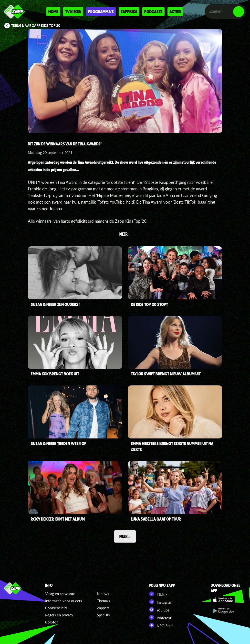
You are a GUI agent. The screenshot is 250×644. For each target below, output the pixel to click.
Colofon (52, 622)
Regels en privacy (59, 615)
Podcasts (153, 11)
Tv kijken (73, 11)
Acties (175, 11)
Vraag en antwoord (60, 594)
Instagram (160, 602)
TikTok (158, 594)
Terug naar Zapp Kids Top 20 (36, 26)
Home (53, 11)
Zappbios (129, 11)
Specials (103, 615)
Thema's (104, 601)
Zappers (103, 608)
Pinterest (160, 617)
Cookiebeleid (56, 608)
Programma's (101, 11)
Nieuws (103, 594)
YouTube (159, 610)
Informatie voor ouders (64, 601)
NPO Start (161, 625)
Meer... (125, 536)
